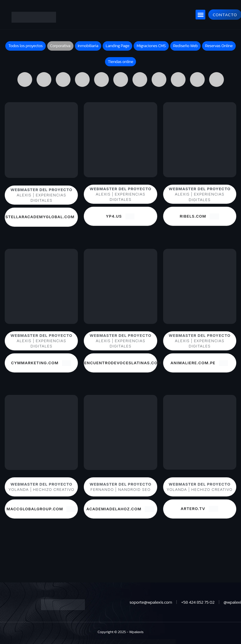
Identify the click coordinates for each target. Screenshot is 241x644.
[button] (200, 15)
